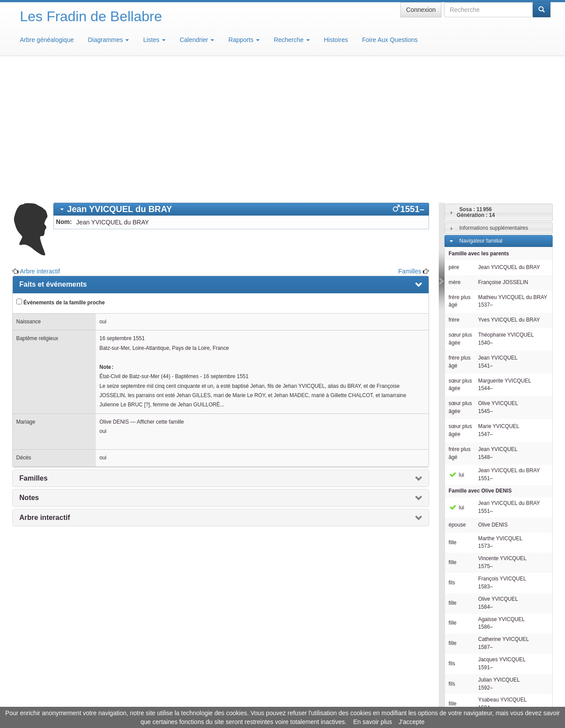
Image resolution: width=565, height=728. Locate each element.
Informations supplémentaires (493, 98)
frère (454, 190)
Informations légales (246, 701)
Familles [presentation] (34, 348)
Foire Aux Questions (390, 40)
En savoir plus (373, 722)
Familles (410, 141)
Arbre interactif (40, 141)
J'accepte (412, 722)
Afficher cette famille (160, 292)
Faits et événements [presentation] (53, 154)
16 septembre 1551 (122, 209)
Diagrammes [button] (108, 40)
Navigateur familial (481, 111)
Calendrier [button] (197, 40)
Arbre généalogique (47, 40)
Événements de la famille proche (61, 172)
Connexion (421, 10)
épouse (457, 395)
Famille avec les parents (479, 124)
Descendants (474, 612)
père (454, 137)
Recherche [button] (292, 40)
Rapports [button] (244, 40)
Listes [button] (154, 40)
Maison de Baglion (322, 701)
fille (452, 413)
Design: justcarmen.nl (524, 678)
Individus (469, 625)
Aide (285, 701)
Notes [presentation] (29, 368)
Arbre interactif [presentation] (45, 388)
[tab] (241, 79)
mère (454, 152)
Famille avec (480, 361)
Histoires (336, 40)
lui (456, 345)
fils (452, 453)
